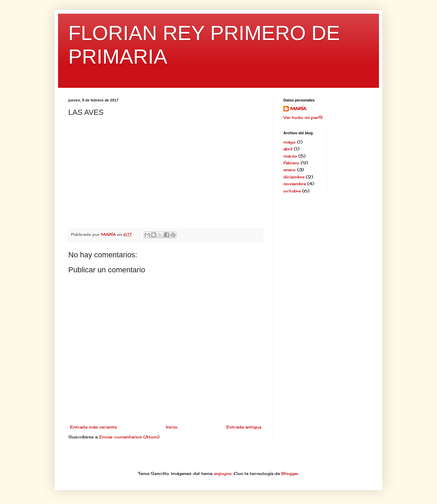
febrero (291, 163)
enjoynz (223, 473)
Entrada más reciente (93, 427)
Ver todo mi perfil (303, 117)
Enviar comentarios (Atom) (129, 437)
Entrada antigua (244, 427)
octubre (292, 191)
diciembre (294, 177)
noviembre (295, 184)
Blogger (290, 473)
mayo (290, 142)
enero (290, 170)
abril (288, 149)
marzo (290, 156)
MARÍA (298, 108)
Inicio (172, 427)
